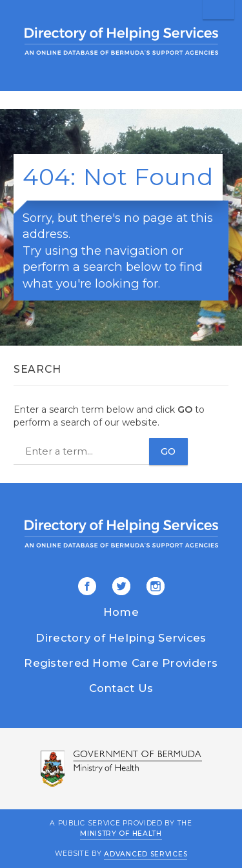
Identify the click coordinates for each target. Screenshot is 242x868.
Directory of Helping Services (121, 638)
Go (168, 451)
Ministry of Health (121, 833)
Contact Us (121, 688)
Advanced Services (146, 853)
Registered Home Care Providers (121, 663)
